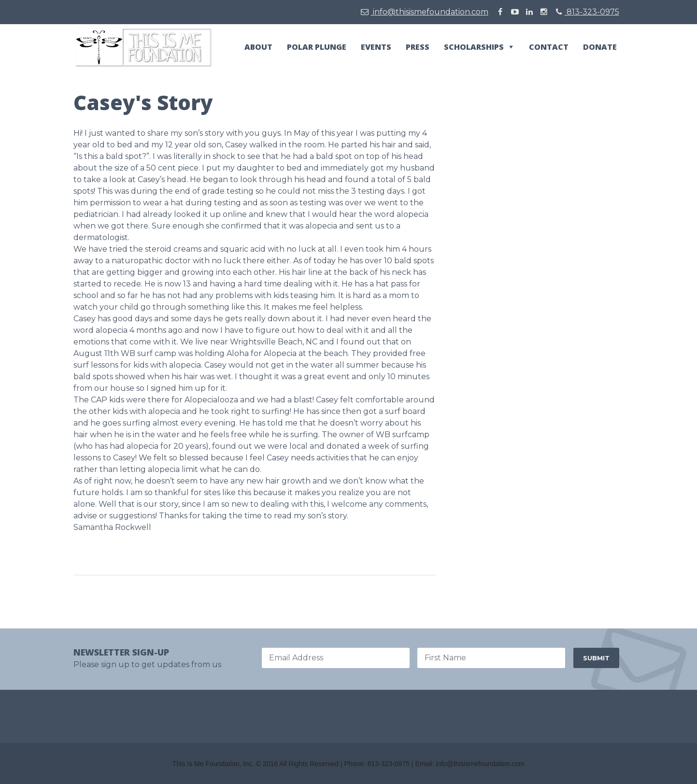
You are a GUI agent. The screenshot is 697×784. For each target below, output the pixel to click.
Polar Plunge (317, 47)
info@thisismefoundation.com (425, 12)
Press (418, 47)
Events (376, 47)
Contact (549, 47)
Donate (600, 47)
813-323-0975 (588, 12)
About (258, 47)
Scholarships (474, 47)
